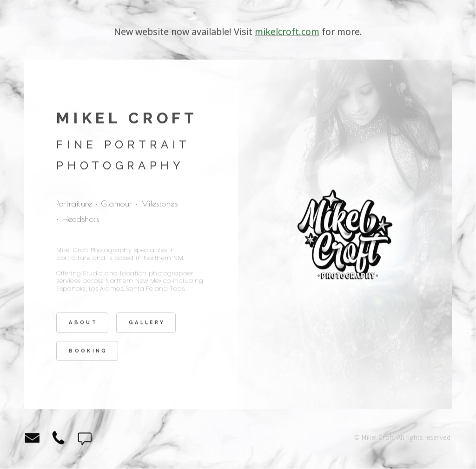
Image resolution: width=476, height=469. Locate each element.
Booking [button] (88, 352)
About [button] (83, 324)
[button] (32, 439)
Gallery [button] (147, 324)
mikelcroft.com (287, 33)
